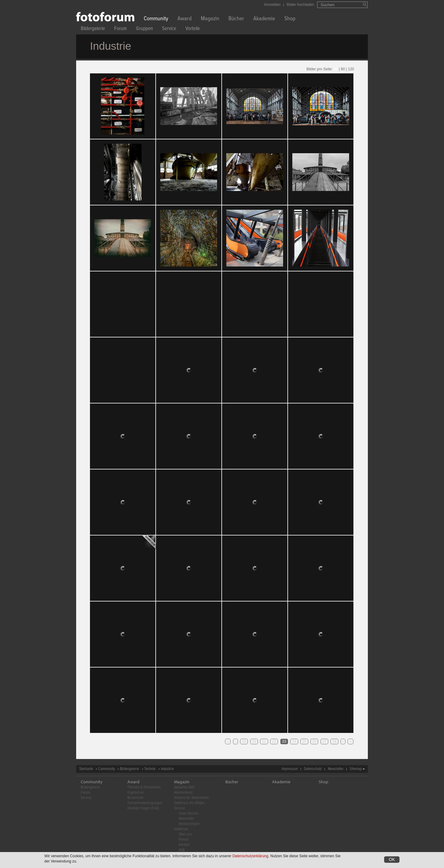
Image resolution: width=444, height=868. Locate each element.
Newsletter (336, 769)
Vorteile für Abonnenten (191, 798)
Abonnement (183, 793)
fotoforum (181, 829)
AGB (182, 850)
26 (314, 741)
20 (254, 741)
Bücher (236, 19)
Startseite (86, 769)
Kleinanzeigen (189, 824)
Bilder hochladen (300, 5)
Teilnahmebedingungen (145, 803)
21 (264, 741)
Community (156, 19)
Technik (150, 769)
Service (169, 29)
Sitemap (356, 769)
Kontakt (184, 845)
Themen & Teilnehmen (144, 787)
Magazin (210, 19)
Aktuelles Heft (184, 787)
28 (334, 741)
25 (304, 741)
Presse (184, 840)
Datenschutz (313, 769)
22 (274, 741)
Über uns (185, 834)
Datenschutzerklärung (250, 856)
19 (244, 741)
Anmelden (272, 5)
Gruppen (144, 29)
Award (185, 19)
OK (392, 859)
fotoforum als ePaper (189, 803)
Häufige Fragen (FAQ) (143, 808)
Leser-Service (189, 814)
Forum (121, 29)
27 (324, 741)
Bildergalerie (93, 29)
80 (343, 69)
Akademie (264, 19)
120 (351, 69)
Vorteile (193, 29)
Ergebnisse (136, 793)
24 (294, 741)
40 (336, 69)
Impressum (290, 769)
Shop (290, 19)
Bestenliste (135, 798)
